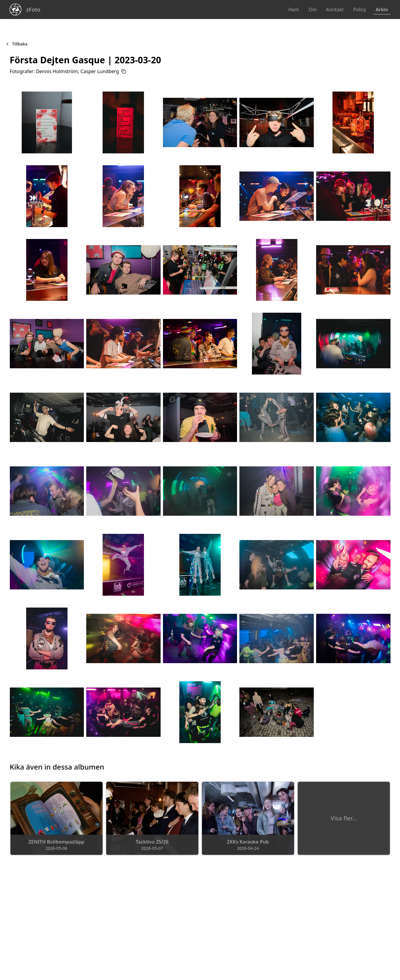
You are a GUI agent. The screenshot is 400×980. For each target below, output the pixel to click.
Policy (359, 10)
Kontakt (335, 10)
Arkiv (382, 10)
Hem (294, 10)
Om (312, 10)
